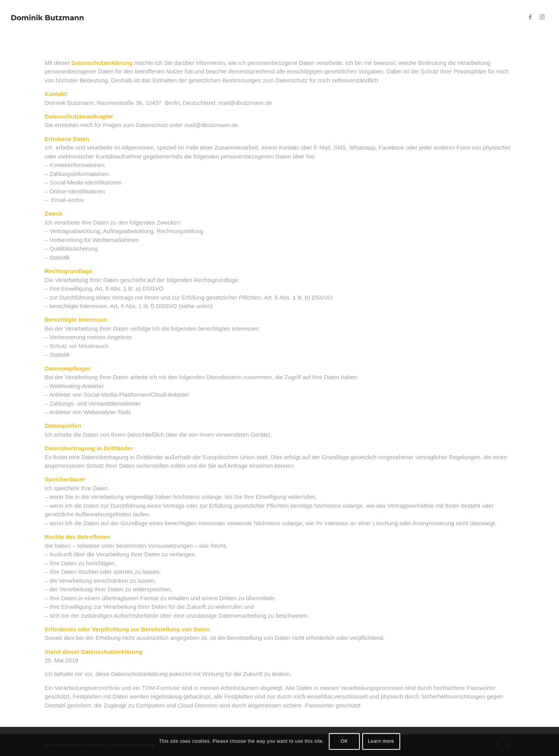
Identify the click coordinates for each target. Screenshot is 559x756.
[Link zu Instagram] (542, 17)
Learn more (381, 741)
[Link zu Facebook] (530, 17)
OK (345, 741)
